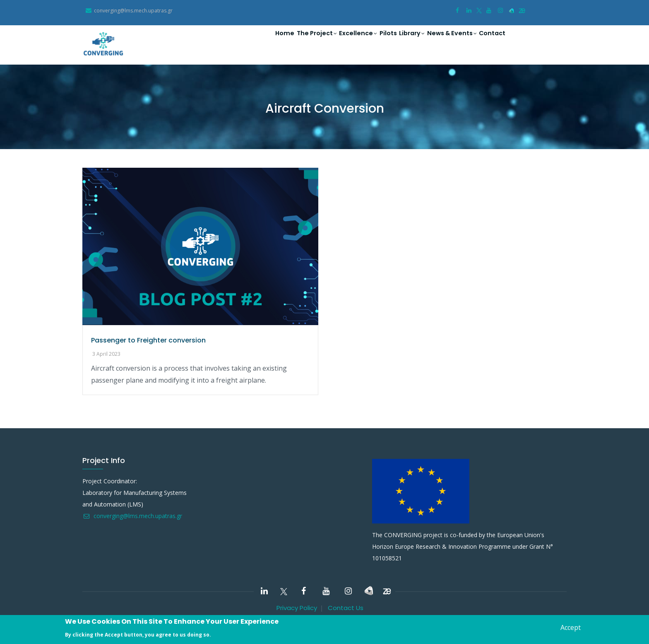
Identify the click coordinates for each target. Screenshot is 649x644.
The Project (290, 42)
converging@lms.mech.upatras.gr (132, 516)
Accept (571, 627)
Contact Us (346, 608)
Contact (489, 41)
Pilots (370, 41)
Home (253, 41)
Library (399, 42)
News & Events (443, 42)
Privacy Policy (297, 608)
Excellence (336, 42)
